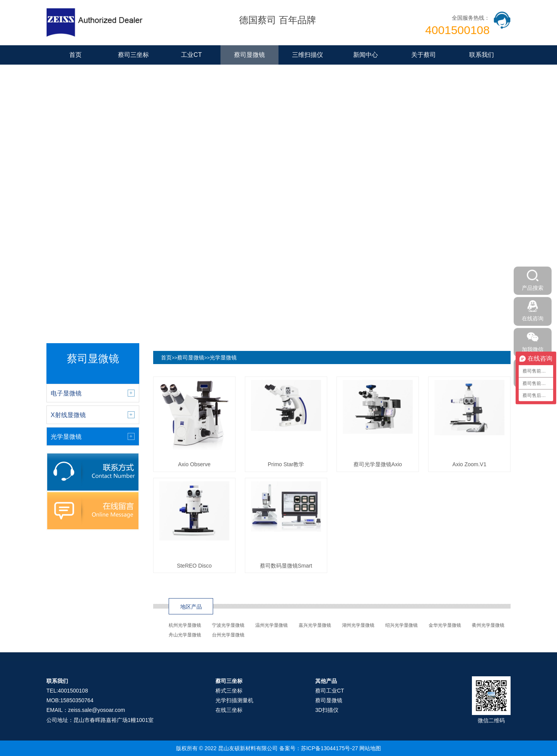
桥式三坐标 (229, 691)
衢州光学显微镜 (488, 625)
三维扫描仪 (308, 55)
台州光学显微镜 (228, 635)
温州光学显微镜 (272, 625)
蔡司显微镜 (249, 55)
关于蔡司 (424, 55)
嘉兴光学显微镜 (315, 625)
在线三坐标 (229, 710)
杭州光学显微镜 (185, 625)
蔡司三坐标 (133, 55)
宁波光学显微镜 (228, 625)
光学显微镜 (223, 357)
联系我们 (482, 55)
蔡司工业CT (330, 691)
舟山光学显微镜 (185, 635)
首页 (75, 55)
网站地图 (370, 748)
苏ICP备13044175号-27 (330, 748)
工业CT (191, 55)
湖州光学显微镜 (358, 625)
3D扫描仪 (327, 710)
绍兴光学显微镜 (402, 625)
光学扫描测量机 (234, 700)
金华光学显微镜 (445, 625)
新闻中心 (366, 55)
